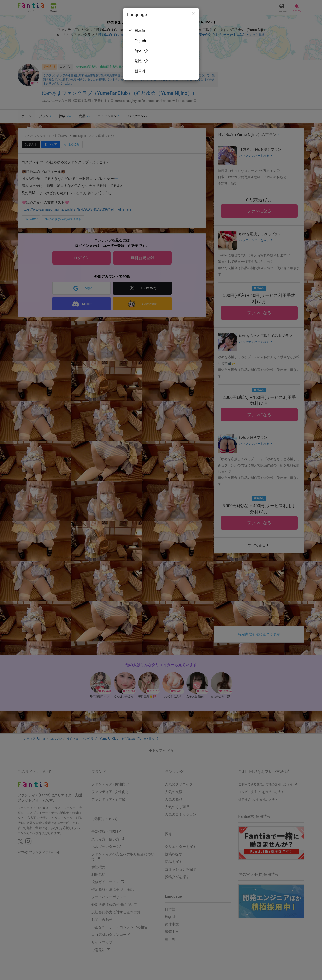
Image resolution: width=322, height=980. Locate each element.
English (140, 41)
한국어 (140, 71)
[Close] (194, 13)
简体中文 (142, 51)
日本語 (140, 31)
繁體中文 (142, 61)
